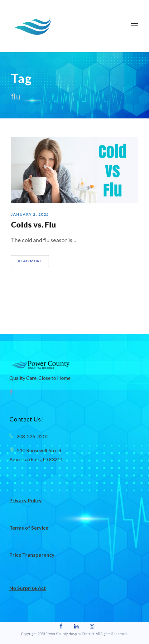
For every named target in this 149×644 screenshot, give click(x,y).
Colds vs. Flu (35, 224)
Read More (30, 261)
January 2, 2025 (30, 214)
